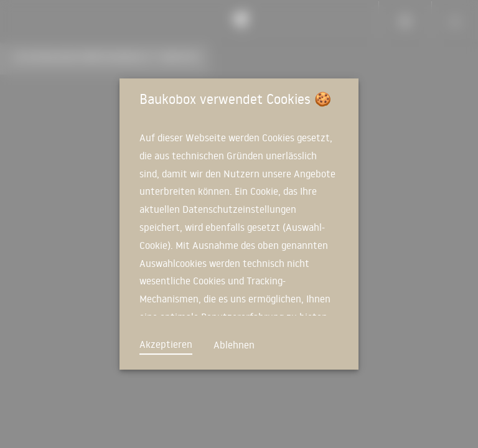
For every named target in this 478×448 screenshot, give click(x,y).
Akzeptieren (166, 344)
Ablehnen (234, 345)
